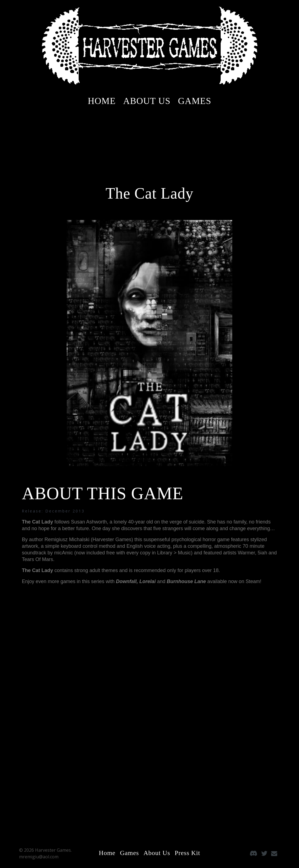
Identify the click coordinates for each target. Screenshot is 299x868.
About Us (147, 101)
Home (102, 101)
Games (195, 101)
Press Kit (189, 853)
